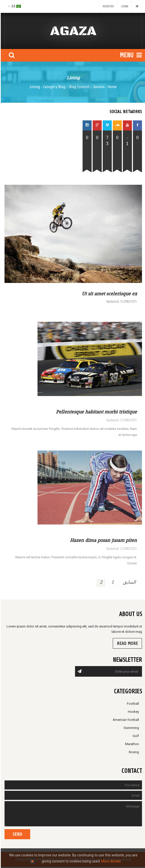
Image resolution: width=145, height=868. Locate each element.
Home (112, 87)
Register (107, 6)
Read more (127, 643)
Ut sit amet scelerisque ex (109, 294)
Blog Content (79, 87)
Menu (130, 55)
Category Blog (54, 87)
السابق (129, 582)
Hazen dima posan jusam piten (103, 540)
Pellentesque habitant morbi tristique (96, 412)
